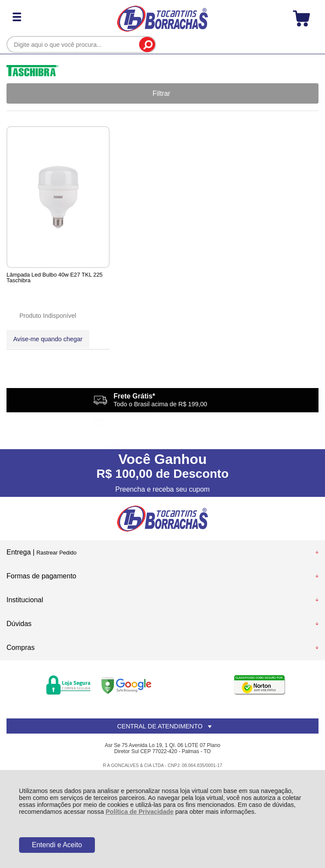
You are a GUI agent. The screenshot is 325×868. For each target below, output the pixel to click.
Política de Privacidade (140, 812)
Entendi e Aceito (57, 845)
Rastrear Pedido (56, 553)
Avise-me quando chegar (45, 339)
